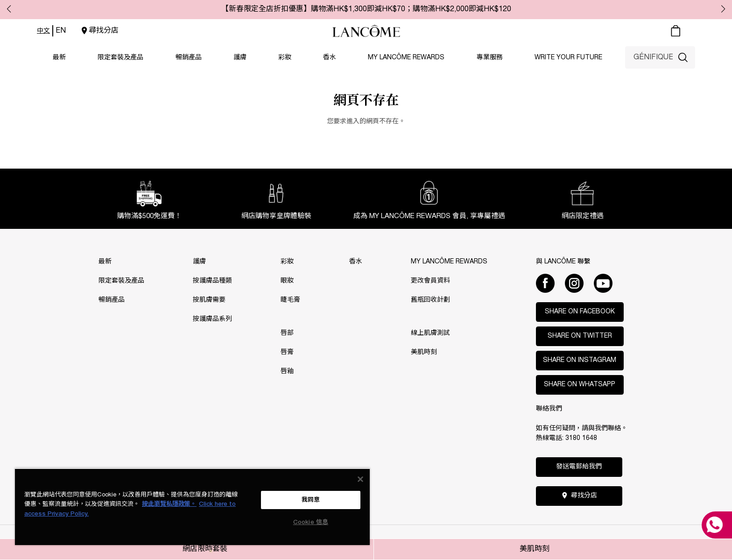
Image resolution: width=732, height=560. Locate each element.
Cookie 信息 (311, 522)
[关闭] (360, 479)
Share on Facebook (580, 312)
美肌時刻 (535, 549)
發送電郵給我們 (579, 467)
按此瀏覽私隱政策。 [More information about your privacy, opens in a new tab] (169, 504)
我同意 (311, 500)
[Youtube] (603, 283)
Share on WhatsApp (580, 385)
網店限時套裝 (205, 549)
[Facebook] (545, 283)
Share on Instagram (580, 360)
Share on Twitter (580, 336)
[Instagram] (574, 283)
